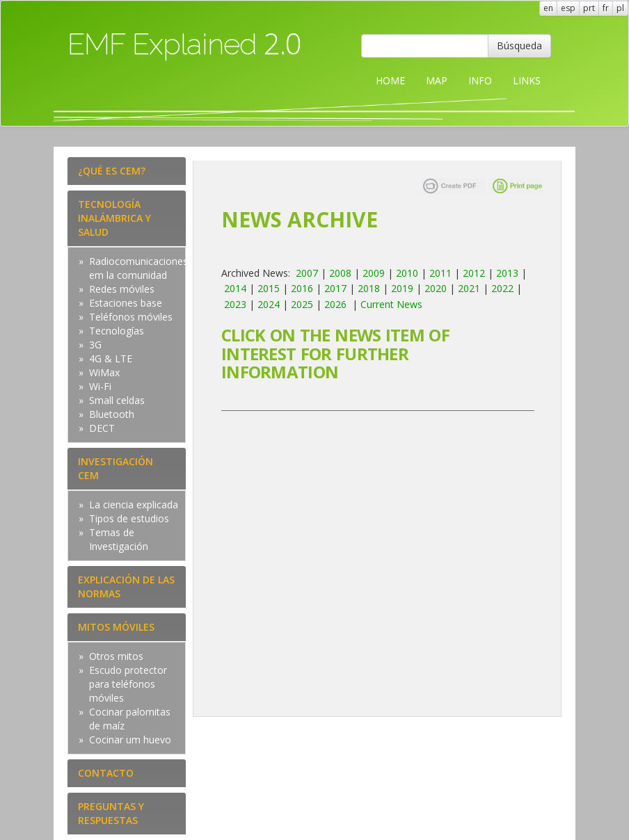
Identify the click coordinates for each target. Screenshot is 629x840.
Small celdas (117, 400)
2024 (269, 304)
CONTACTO (106, 773)
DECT (102, 428)
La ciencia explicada (134, 504)
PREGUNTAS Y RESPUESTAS (111, 813)
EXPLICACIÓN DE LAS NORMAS (126, 587)
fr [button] (606, 8)
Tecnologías (117, 331)
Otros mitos (116, 656)
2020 (436, 288)
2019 (402, 288)
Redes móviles (122, 289)
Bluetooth (112, 414)
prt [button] (589, 8)
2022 (502, 288)
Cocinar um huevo (130, 740)
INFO (480, 80)
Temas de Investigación (119, 539)
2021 (469, 288)
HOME (390, 80)
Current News (391, 304)
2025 (302, 304)
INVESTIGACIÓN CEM (116, 468)
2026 (335, 304)
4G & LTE (111, 358)
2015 (269, 288)
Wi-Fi (100, 386)
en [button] (548, 8)
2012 (474, 273)
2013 (507, 273)
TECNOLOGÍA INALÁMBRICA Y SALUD (114, 218)
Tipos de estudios (129, 518)
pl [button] (620, 8)
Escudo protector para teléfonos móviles (128, 684)
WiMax (104, 372)
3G (95, 345)
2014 (235, 288)
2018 (369, 288)
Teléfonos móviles (131, 317)
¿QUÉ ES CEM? (112, 171)
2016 (302, 288)
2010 (407, 273)
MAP (437, 80)
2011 (440, 273)
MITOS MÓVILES (116, 627)
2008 (340, 273)
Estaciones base (126, 303)
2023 (235, 304)
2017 (335, 288)
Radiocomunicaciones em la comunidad (138, 268)
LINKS (527, 80)
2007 (307, 273)
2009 (374, 273)
